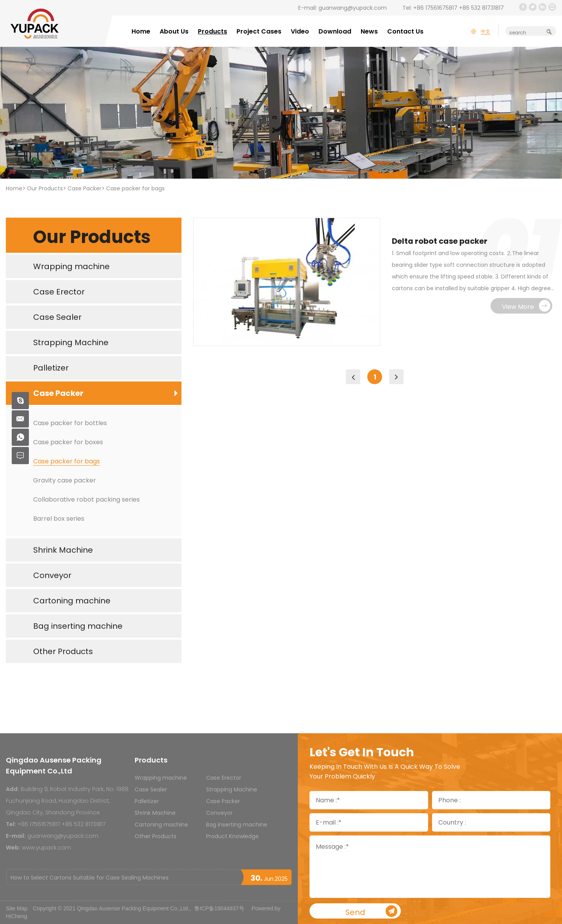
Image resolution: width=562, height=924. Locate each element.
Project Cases (259, 31)
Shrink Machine (155, 813)
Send (373, 912)
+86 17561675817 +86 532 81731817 (459, 8)
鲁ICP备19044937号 (219, 908)
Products (213, 31)
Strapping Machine (232, 789)
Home (141, 31)
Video (300, 31)
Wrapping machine (161, 778)
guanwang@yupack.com (353, 8)
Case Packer (84, 188)
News (369, 31)
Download (335, 31)
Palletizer (147, 801)
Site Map (17, 908)
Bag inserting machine (237, 825)
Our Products (45, 188)
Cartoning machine (161, 825)
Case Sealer (151, 789)
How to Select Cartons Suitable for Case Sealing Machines (90, 878)
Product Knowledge (232, 836)
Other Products (156, 836)
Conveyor (219, 813)
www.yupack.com (46, 848)
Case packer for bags (135, 188)
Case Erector (224, 778)
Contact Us (405, 31)
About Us (174, 31)
